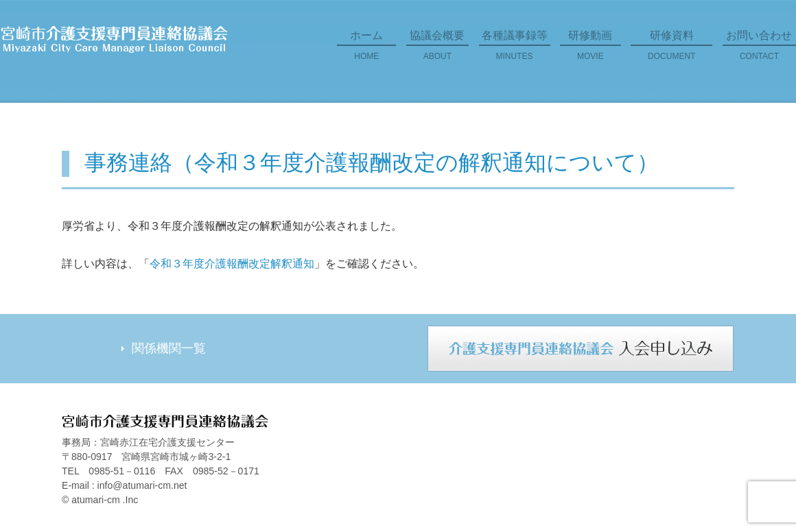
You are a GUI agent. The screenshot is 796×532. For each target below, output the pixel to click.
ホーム (366, 50)
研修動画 (590, 50)
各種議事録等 (515, 50)
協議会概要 (437, 50)
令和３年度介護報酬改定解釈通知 (232, 264)
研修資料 (671, 50)
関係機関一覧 (169, 348)
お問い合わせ (759, 50)
